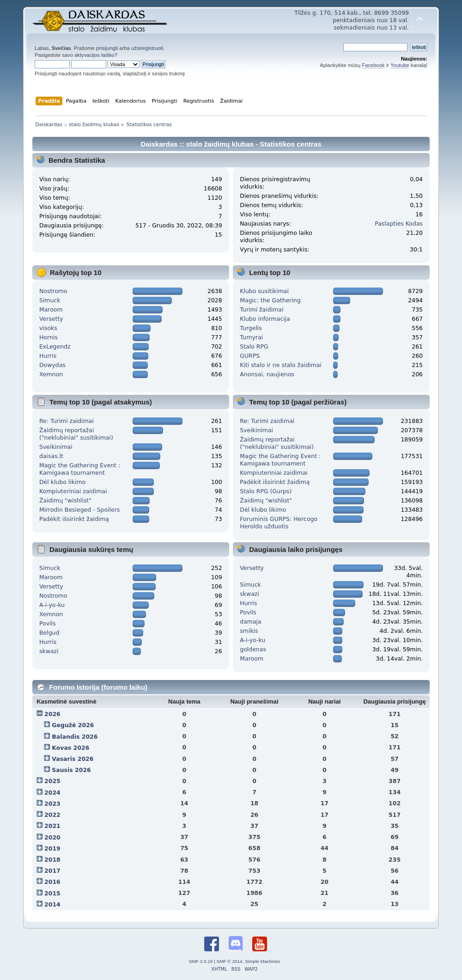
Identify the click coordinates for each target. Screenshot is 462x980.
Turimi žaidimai (261, 309)
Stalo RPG (254, 346)
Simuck (50, 300)
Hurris (48, 356)
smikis (249, 631)
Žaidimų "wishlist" (65, 500)
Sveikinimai (56, 447)
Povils (48, 623)
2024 (52, 793)
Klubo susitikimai (264, 291)
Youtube (400, 65)
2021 (52, 826)
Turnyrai (251, 337)
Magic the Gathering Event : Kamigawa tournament (80, 469)
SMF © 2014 (230, 961)
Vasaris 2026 (73, 759)
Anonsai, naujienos (267, 374)
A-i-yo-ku (52, 605)
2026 (52, 714)
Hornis (49, 337)
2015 (52, 893)
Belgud (49, 633)
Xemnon (51, 374)
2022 (52, 815)
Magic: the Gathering (270, 300)
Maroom (51, 309)
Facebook (373, 65)
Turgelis (251, 328)
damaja (250, 622)
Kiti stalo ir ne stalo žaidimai (281, 365)
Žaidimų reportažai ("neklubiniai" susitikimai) (76, 434)
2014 (52, 904)
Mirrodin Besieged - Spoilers (79, 510)
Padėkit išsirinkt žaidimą (74, 519)
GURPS (250, 356)
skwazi (49, 651)
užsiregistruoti (147, 48)
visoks (48, 328)
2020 (52, 837)
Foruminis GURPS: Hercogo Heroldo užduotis (279, 523)
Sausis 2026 (71, 770)
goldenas (253, 649)
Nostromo (53, 291)
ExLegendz (55, 346)
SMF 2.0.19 (201, 961)
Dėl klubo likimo (62, 482)
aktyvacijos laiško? (96, 55)
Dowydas (52, 365)
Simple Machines (262, 961)
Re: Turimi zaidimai (67, 421)
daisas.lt (51, 456)
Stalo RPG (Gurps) (266, 491)
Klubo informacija (265, 319)
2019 (52, 848)
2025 (52, 781)
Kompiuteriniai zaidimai (73, 491)
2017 (52, 871)
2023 (52, 804)
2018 (52, 860)
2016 (52, 882)
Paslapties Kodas (399, 224)
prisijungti (107, 48)
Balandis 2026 (75, 737)
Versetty (51, 319)
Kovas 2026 (70, 748)
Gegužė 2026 (73, 725)
